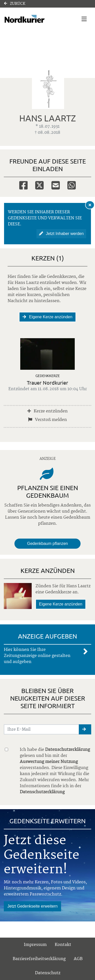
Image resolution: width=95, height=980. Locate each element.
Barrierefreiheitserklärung (39, 959)
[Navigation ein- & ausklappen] (84, 19)
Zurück (15, 4)
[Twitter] (39, 185)
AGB (78, 959)
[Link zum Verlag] (34, 19)
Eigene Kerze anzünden (47, 317)
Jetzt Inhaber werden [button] (61, 234)
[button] (85, 729)
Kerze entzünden (48, 411)
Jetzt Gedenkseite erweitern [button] (32, 906)
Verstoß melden (48, 420)
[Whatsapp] (72, 185)
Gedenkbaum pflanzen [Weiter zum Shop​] (48, 544)
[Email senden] (42, 729)
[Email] (56, 185)
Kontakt (63, 945)
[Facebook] (23, 185)
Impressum (35, 945)
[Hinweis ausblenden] (90, 205)
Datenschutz (48, 973)
